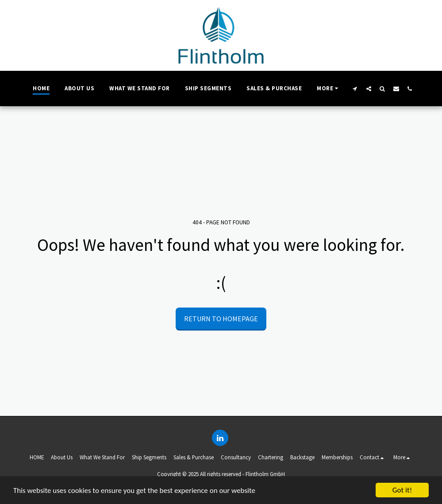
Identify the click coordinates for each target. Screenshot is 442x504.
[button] (355, 88)
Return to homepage (221, 319)
